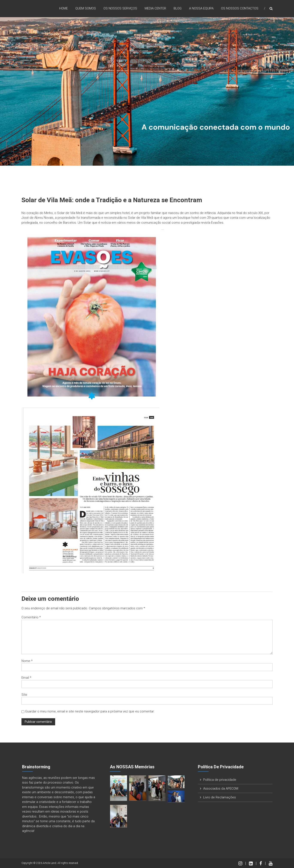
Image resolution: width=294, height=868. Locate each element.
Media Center (155, 8)
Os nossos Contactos (240, 8)
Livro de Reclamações (220, 797)
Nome (27, 661)
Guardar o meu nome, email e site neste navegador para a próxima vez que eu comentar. (90, 711)
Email (26, 678)
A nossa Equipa (201, 8)
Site (24, 695)
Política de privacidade (220, 780)
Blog (178, 8)
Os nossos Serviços (120, 8)
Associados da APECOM (221, 789)
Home (64, 8)
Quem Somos (86, 8)
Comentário (31, 617)
